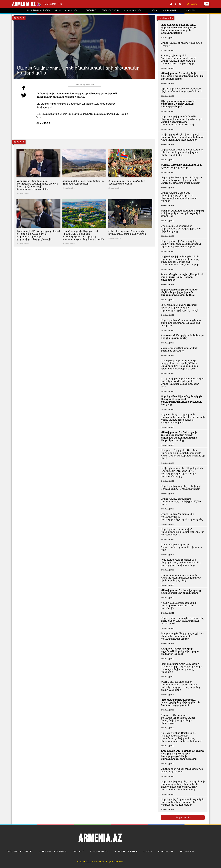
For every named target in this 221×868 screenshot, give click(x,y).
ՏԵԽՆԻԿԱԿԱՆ (166, 852)
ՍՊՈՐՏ (148, 852)
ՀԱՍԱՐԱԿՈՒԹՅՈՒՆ (126, 852)
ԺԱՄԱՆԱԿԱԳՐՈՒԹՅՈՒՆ (53, 852)
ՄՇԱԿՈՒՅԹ (187, 852)
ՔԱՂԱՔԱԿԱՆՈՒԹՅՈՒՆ (20, 852)
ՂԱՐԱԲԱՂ (78, 852)
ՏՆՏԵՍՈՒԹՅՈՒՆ (100, 852)
